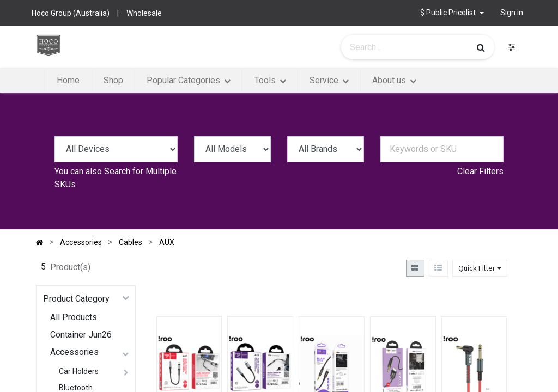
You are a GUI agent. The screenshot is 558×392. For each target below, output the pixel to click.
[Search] (481, 47)
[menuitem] (68, 81)
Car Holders (79, 371)
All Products (74, 317)
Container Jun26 (81, 335)
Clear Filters (480, 171)
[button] (452, 13)
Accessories (74, 352)
